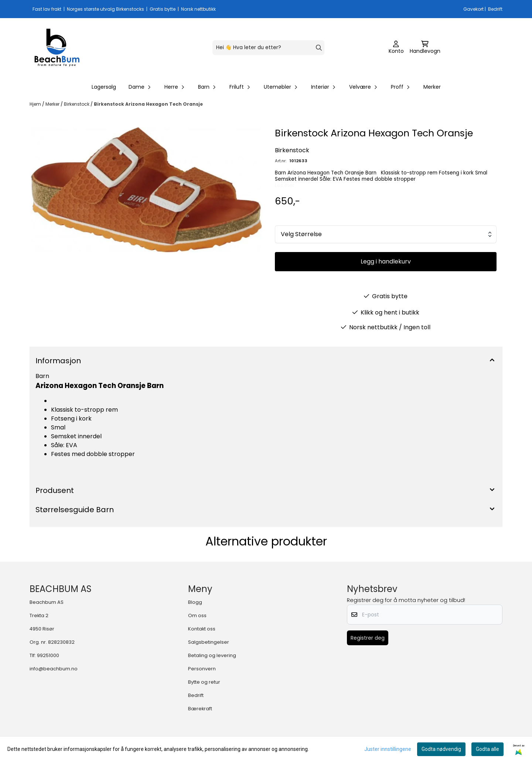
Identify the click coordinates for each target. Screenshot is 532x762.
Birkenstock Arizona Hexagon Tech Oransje (148, 104)
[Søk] (268, 48)
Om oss (197, 615)
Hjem (36, 104)
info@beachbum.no (54, 669)
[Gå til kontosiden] (396, 48)
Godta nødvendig (441, 749)
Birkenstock (77, 104)
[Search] (319, 48)
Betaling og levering (212, 655)
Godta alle (487, 749)
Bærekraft (200, 709)
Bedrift (196, 695)
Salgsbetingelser (209, 642)
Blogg (195, 602)
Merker (432, 87)
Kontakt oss (202, 629)
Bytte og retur (204, 682)
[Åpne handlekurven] (425, 48)
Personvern (202, 669)
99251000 (48, 655)
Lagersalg (104, 87)
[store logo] (57, 48)
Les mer (285, 185)
